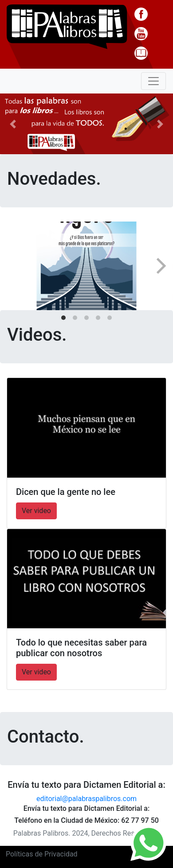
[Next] (160, 266)
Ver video (36, 511)
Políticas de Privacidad (42, 854)
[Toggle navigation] (153, 81)
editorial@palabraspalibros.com (86, 799)
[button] (13, 124)
